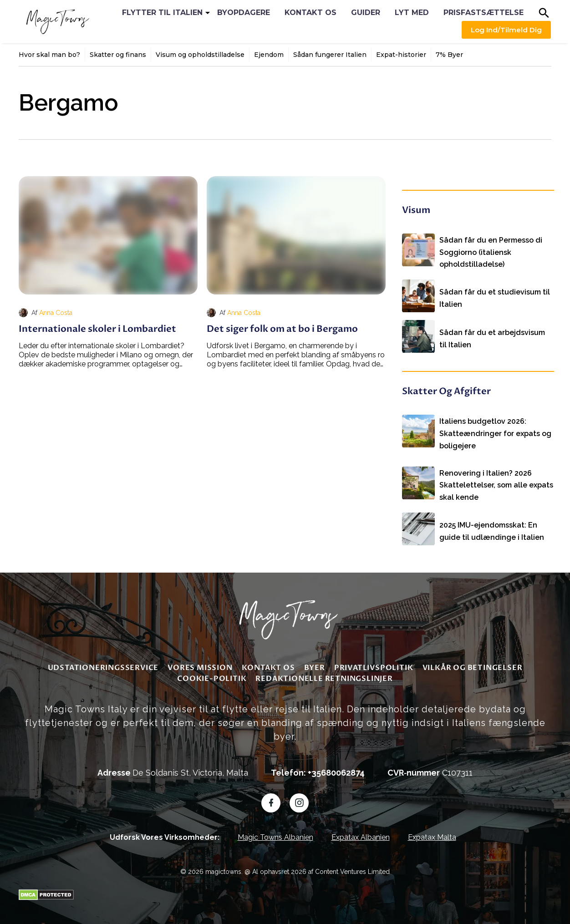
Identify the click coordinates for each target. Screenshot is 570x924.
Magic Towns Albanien (275, 833)
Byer (315, 663)
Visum (416, 210)
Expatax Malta (432, 833)
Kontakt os (310, 13)
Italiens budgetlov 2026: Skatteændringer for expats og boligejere (495, 425)
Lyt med (412, 13)
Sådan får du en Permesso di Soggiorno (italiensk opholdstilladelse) (491, 246)
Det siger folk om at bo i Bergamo (282, 329)
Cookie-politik (212, 674)
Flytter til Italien (162, 13)
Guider (366, 13)
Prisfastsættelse (483, 13)
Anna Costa (56, 313)
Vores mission (200, 663)
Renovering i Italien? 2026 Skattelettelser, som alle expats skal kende (496, 475)
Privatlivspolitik (374, 663)
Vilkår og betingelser (473, 663)
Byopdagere (244, 13)
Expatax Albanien (361, 833)
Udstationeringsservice (103, 663)
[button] (544, 13)
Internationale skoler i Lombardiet (97, 329)
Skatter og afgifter (446, 390)
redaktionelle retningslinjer (324, 674)
